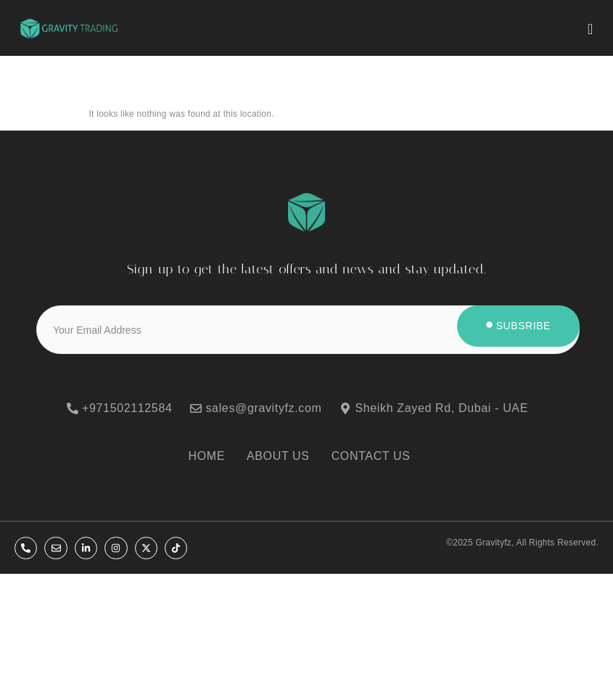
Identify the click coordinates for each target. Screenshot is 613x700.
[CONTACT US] (378, 456)
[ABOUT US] (285, 456)
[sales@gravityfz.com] (265, 408)
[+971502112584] (128, 408)
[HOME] (214, 456)
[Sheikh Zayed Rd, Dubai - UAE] (443, 408)
